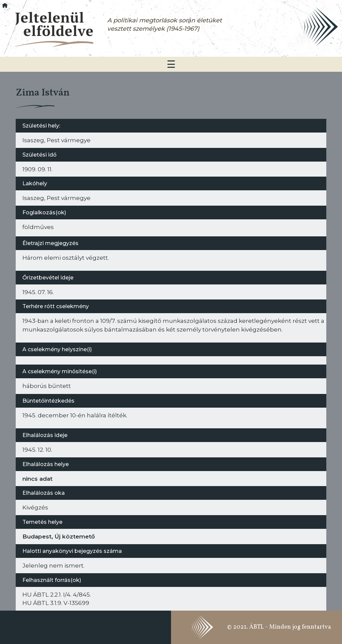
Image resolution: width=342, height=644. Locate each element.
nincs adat (37, 479)
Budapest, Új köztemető (59, 536)
